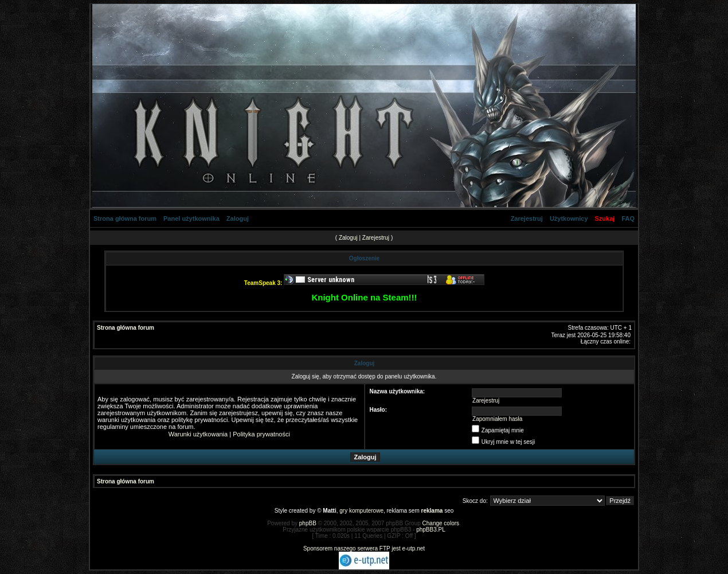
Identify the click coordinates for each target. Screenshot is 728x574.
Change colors (441, 523)
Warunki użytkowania (198, 434)
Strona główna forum (125, 218)
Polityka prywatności (261, 434)
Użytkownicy (569, 218)
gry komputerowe (361, 511)
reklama (432, 511)
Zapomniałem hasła (497, 419)
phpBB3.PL (431, 530)
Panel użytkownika (191, 218)
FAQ (628, 218)
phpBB (308, 523)
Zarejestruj (527, 218)
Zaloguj (238, 218)
